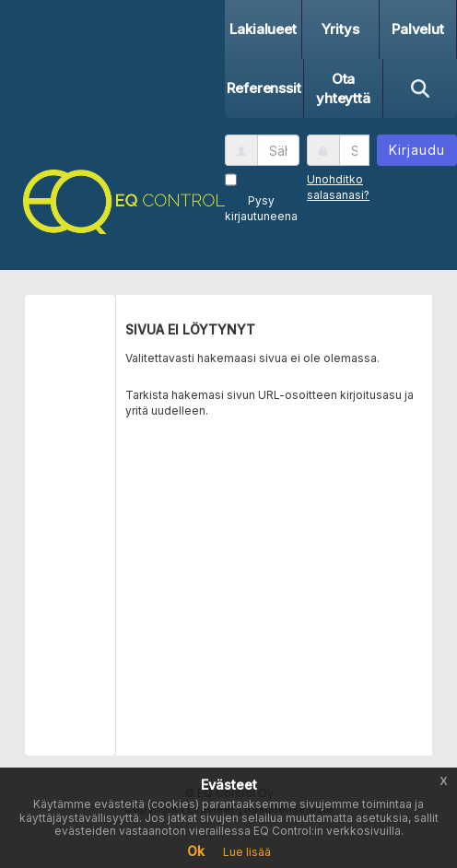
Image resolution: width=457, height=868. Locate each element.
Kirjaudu (417, 150)
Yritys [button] (340, 29)
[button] (119, 199)
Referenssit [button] (264, 88)
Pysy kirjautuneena (261, 208)
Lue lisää (247, 852)
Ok (196, 851)
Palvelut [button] (418, 29)
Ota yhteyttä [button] (343, 88)
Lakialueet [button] (263, 29)
